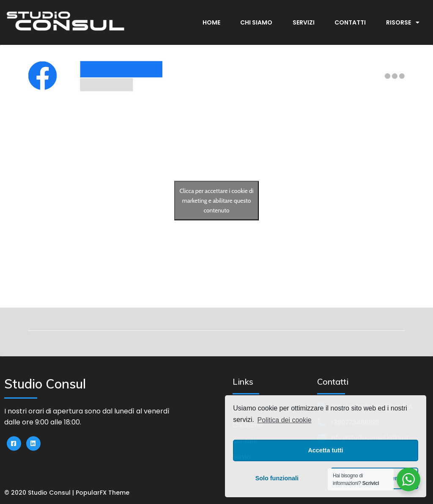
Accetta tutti (325, 450)
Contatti (350, 22)
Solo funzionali (277, 478)
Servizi (304, 22)
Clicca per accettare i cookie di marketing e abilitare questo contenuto (216, 201)
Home (211, 22)
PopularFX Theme (103, 493)
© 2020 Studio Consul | (40, 493)
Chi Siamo (256, 22)
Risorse (403, 22)
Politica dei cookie (285, 420)
